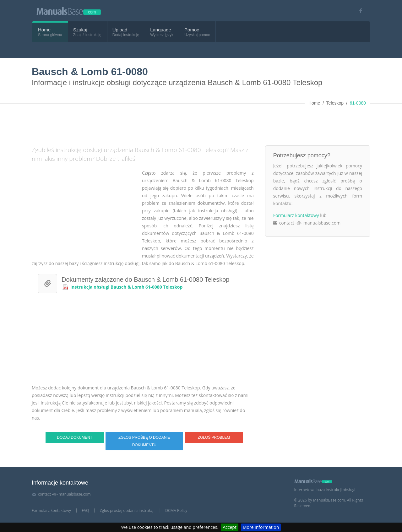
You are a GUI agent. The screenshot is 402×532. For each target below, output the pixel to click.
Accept (230, 527)
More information (261, 527)
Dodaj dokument (75, 437)
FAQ (85, 510)
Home (44, 30)
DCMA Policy (176, 510)
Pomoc (192, 30)
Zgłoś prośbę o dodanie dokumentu (144, 441)
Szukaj (80, 30)
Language (161, 30)
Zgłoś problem (214, 437)
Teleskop (335, 103)
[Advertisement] (184, 123)
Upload (120, 30)
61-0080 (358, 103)
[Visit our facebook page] (359, 11)
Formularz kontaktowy (296, 215)
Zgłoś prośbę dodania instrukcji (127, 510)
